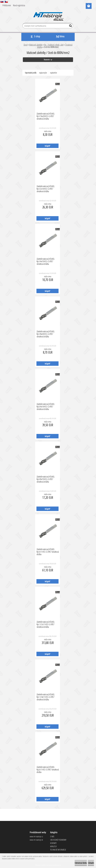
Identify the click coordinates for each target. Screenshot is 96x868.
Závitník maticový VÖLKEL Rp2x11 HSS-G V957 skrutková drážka (48, 769)
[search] (70, 26)
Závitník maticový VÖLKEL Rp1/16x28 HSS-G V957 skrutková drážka (46, 115)
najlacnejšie (43, 73)
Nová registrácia (19, 5)
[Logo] (48, 15)
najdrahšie (54, 73)
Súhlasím (91, 863)
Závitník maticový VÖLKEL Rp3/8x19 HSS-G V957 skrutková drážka (46, 478)
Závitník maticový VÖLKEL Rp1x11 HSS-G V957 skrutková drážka (48, 551)
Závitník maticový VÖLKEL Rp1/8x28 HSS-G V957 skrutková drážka (46, 333)
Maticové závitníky (36, 45)
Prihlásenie (7, 5)
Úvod (26, 45)
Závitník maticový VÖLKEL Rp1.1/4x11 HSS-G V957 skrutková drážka (46, 696)
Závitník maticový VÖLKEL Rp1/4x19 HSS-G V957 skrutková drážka (46, 261)
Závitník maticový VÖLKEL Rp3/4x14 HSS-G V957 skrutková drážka (46, 406)
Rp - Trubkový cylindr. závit (54, 45)
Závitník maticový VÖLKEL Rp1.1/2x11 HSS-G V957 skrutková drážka (46, 624)
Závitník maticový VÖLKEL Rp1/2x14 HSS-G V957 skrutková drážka (46, 188)
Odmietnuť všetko (81, 863)
